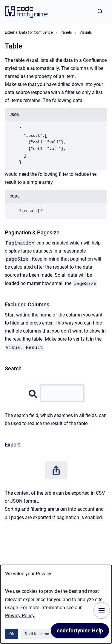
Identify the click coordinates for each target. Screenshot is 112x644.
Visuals (86, 32)
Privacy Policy (20, 616)
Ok (12, 634)
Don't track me (37, 634)
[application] (80, 632)
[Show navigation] (102, 610)
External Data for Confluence (29, 32)
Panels (66, 32)
